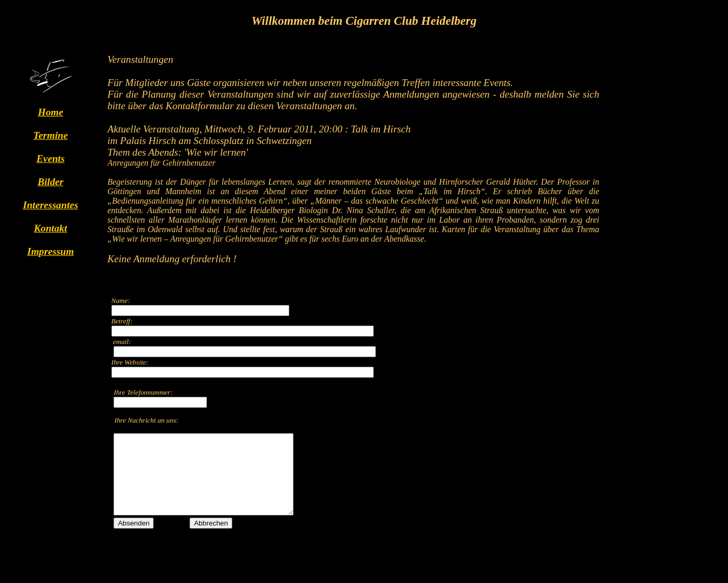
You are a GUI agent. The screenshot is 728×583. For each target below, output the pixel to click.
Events (50, 159)
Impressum (50, 251)
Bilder (50, 182)
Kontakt (50, 228)
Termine (50, 135)
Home (51, 112)
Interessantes (50, 205)
